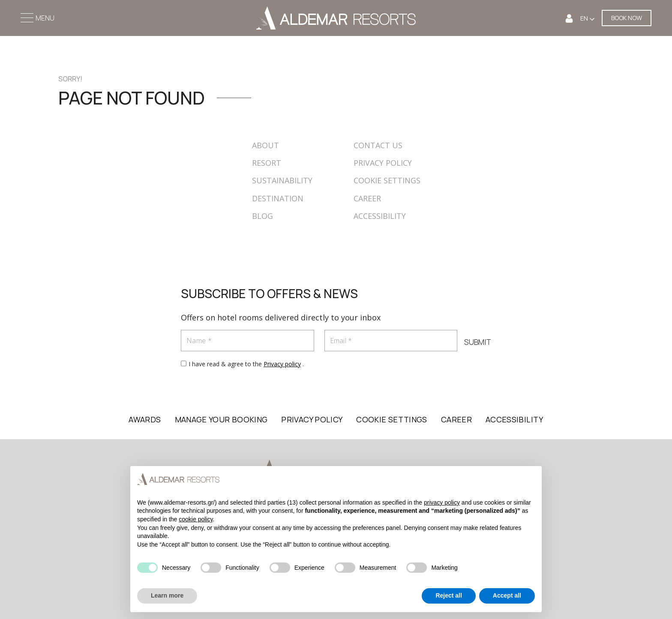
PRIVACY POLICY (383, 163)
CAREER (367, 198)
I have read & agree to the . (246, 364)
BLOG (262, 216)
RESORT (267, 163)
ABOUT (265, 145)
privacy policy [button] (442, 502)
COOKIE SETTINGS (387, 180)
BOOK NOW (627, 18)
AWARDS (145, 419)
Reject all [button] (448, 595)
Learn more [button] (167, 595)
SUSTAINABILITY (282, 180)
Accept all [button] (507, 595)
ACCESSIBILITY (380, 216)
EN (585, 18)
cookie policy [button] (196, 519)
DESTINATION (278, 198)
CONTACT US (378, 145)
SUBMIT (478, 342)
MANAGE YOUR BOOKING (221, 419)
